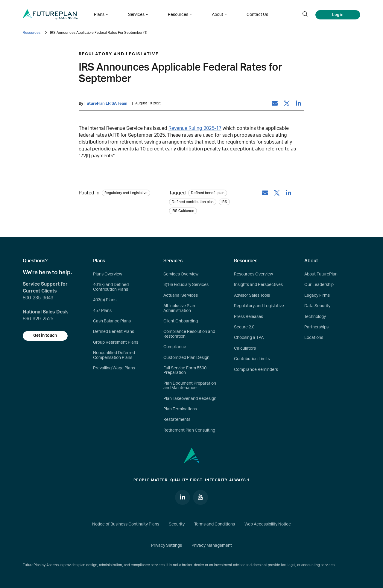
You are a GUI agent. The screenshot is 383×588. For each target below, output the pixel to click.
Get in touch (45, 336)
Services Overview (181, 274)
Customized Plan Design (186, 358)
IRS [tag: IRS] (224, 202)
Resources (32, 33)
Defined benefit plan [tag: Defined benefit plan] (208, 193)
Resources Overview (253, 274)
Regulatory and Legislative (259, 306)
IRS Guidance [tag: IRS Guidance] (183, 211)
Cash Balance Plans (112, 321)
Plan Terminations (180, 409)
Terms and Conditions (215, 524)
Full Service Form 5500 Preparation (185, 370)
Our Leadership (319, 285)
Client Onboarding (181, 321)
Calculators (245, 348)
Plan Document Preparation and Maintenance (190, 386)
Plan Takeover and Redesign (190, 399)
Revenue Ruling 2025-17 (195, 128)
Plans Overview (108, 274)
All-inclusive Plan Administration (179, 308)
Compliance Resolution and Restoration (189, 334)
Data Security (317, 306)
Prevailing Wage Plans (114, 368)
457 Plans (102, 311)
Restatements (177, 420)
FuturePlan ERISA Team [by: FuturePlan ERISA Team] (106, 103)
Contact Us (254, 14)
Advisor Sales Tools (252, 295)
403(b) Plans (105, 300)
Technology (315, 317)
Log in (338, 14)
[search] (305, 14)
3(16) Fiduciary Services (186, 285)
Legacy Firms (317, 295)
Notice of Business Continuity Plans (126, 524)
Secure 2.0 (244, 327)
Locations (314, 338)
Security (177, 524)
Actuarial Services (181, 295)
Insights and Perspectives (258, 285)
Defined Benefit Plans (114, 332)
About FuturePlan (321, 274)
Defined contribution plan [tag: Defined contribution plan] (193, 202)
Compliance (175, 347)
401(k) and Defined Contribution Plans (111, 287)
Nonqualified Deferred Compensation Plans (114, 355)
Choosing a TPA (249, 338)
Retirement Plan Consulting (189, 430)
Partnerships (316, 327)
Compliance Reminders (256, 370)
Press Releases (249, 317)
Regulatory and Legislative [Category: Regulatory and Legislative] (126, 193)
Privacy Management (212, 546)
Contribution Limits (252, 359)
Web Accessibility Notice (268, 524)
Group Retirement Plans (116, 342)
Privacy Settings (167, 546)
